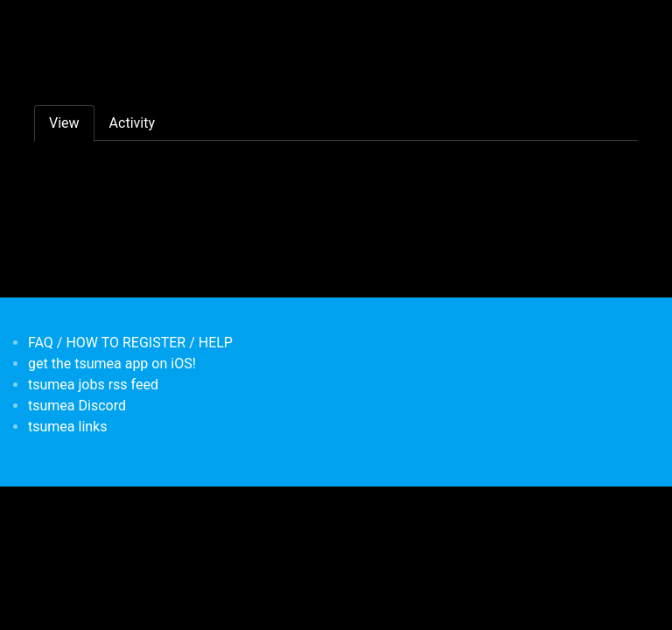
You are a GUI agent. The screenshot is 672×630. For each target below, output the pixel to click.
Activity (132, 123)
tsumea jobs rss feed (93, 385)
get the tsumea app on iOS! (112, 364)
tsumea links (67, 427)
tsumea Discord (77, 406)
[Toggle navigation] (45, 24)
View (64, 123)
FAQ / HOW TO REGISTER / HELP (130, 343)
